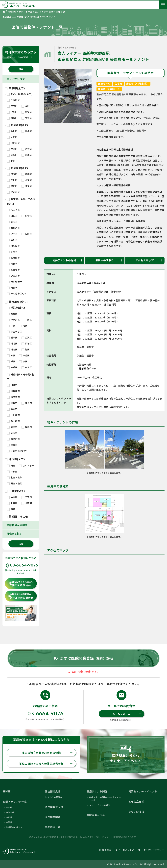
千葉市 (27, 497)
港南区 (12, 349)
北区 (11, 161)
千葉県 (9, 822)
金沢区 (27, 337)
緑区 (11, 355)
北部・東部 (15, 477)
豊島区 (12, 118)
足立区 (12, 174)
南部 (11, 465)
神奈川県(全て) (16, 302)
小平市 (12, 234)
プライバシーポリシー (100, 837)
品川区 (12, 131)
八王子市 (13, 210)
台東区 (27, 180)
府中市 (27, 216)
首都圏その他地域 (14, 827)
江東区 (27, 186)
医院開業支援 (53, 791)
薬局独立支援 (136, 802)
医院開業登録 (21, 584)
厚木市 (27, 427)
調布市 (12, 222)
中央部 (12, 471)
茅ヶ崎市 (13, 421)
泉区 (23, 361)
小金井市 (13, 276)
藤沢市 (12, 409)
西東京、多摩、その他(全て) (21, 201)
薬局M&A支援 (136, 812)
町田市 (12, 216)
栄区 (11, 361)
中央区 (12, 106)
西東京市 (13, 228)
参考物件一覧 (53, 827)
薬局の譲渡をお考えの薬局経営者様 (46, 764)
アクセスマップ (149, 260)
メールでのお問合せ (21, 596)
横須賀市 (13, 397)
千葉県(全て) (15, 491)
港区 (26, 106)
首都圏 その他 (17, 517)
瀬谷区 (24, 355)
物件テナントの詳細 (68, 260)
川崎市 (12, 385)
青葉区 (12, 367)
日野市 (27, 234)
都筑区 (27, 367)
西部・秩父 (15, 483)
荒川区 (12, 180)
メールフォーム (127, 714)
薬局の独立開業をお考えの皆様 (47, 753)
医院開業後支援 (54, 807)
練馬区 (12, 155)
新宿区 (27, 112)
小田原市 (13, 415)
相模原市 (13, 391)
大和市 (12, 433)
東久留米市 (15, 282)
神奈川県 (10, 812)
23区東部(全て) (18, 168)
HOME (7, 791)
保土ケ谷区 (15, 331)
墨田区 (12, 186)
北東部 (12, 503)
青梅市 (12, 264)
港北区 (12, 343)
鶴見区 (12, 314)
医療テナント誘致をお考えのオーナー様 (105, 799)
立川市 (12, 240)
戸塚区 (27, 343)
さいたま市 (27, 465)
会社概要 (105, 850)
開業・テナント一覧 (15, 802)
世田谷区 (13, 143)
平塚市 (12, 403)
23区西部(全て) (18, 125)
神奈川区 (13, 320)
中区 (11, 325)
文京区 (27, 118)
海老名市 (13, 439)
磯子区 (12, 337)
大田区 (12, 137)
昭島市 (12, 287)
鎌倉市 (27, 403)
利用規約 (117, 837)
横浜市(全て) (16, 307)
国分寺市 (13, 270)
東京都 (9, 807)
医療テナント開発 (97, 791)
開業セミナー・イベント (143, 791)
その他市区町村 (17, 293)
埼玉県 (9, 817)
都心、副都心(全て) (20, 94)
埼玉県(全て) (15, 459)
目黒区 (27, 131)
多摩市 (12, 252)
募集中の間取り (109, 260)
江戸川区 (13, 192)
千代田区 (13, 100)
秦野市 (12, 427)
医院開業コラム (96, 815)
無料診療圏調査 (55, 797)
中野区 (12, 149)
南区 (23, 325)
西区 (28, 320)
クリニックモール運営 (100, 805)
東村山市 (13, 246)
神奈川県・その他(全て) (20, 377)
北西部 (27, 503)
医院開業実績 (53, 817)
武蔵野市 (13, 258)
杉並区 (27, 149)
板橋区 (27, 155)
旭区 (26, 349)
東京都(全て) (15, 88)
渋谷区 (12, 112)
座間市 (12, 445)
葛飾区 (27, 174)
